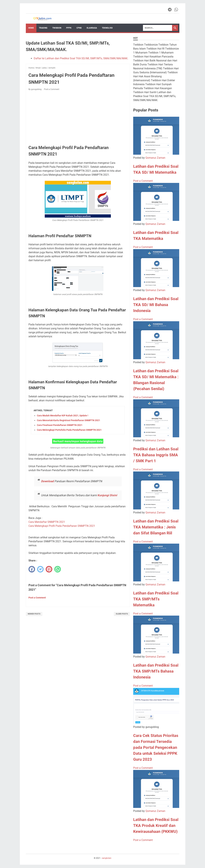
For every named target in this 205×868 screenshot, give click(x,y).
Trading (43, 28)
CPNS (79, 28)
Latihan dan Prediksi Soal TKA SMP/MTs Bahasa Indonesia (156, 671)
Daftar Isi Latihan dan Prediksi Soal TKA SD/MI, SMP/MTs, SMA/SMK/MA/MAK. (81, 58)
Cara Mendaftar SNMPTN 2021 (47, 522)
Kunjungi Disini (107, 495)
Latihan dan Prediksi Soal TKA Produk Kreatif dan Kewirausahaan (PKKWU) (156, 826)
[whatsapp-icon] (176, 10)
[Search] (158, 28)
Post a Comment (52, 89)
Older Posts (122, 614)
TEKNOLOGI (107, 28)
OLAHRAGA (92, 28)
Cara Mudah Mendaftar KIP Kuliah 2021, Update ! (63, 416)
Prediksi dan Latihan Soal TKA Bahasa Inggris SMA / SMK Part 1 (156, 455)
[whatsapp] (58, 569)
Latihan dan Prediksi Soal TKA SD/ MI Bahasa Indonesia (156, 305)
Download (48, 481)
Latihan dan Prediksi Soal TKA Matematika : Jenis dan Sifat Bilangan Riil (156, 527)
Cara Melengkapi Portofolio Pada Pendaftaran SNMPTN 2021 (69, 430)
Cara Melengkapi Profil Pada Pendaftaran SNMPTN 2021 (62, 526)
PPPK (69, 28)
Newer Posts (34, 614)
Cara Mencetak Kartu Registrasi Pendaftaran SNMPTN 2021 (68, 420)
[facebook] (32, 569)
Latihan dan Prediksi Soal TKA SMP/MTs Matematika (156, 599)
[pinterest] (49, 569)
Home (31, 28)
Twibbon (57, 28)
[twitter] (40, 569)
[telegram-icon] (170, 10)
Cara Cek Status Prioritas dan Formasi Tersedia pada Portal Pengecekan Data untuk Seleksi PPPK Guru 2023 (156, 747)
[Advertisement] (78, 118)
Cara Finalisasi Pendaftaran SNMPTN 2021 (60, 425)
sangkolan (107, 858)
